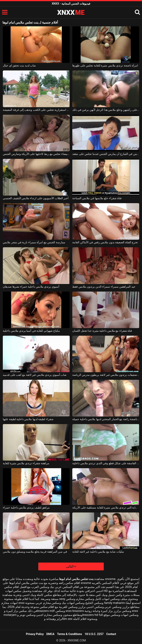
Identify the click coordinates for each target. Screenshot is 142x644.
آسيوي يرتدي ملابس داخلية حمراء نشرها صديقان (31, 287)
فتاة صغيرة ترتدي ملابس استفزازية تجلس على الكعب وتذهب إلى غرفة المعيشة (36, 110)
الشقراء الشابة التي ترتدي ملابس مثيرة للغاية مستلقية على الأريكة (106, 507)
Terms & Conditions (69, 634)
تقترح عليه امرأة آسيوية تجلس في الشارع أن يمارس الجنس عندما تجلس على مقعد (106, 154)
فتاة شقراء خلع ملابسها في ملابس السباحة (97, 198)
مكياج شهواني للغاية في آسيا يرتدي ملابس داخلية (31, 331)
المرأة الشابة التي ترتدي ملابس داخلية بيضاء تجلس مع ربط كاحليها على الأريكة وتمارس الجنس (36, 154)
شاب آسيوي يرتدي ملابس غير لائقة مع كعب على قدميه (35, 375)
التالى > (71, 566)
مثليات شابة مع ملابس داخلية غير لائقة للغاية (98, 552)
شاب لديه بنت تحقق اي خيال (19, 65)
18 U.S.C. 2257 (94, 634)
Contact (111, 634)
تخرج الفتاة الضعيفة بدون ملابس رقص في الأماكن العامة (105, 242)
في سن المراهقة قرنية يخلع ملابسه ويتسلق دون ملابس (35, 552)
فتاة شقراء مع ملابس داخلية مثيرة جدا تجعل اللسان (102, 331)
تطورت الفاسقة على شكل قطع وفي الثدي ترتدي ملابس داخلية (106, 463)
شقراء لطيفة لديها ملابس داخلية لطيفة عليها (28, 419)
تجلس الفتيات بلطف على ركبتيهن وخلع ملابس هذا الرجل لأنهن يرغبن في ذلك (106, 110)
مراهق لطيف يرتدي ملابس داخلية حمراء (26, 507)
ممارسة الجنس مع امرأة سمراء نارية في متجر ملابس (34, 242)
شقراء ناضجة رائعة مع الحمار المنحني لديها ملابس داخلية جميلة (106, 419)
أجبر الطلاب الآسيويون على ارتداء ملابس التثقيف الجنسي (36, 198)
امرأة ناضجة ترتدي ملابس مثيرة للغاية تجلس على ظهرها (105, 65)
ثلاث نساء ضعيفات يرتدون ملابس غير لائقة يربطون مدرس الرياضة (106, 375)
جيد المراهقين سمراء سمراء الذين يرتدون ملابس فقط (104, 287)
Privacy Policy (35, 634)
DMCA (50, 634)
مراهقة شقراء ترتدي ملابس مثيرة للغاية (26, 463)
